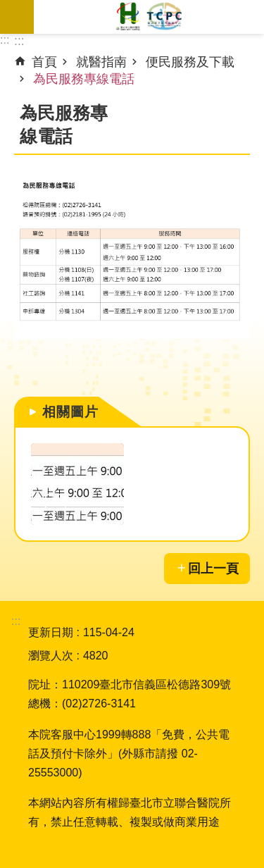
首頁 (44, 62)
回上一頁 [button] (213, 569)
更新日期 (51, 632)
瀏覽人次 (51, 656)
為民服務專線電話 (84, 79)
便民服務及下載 (190, 62)
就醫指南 (101, 62)
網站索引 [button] (17, 17)
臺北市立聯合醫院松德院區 (149, 17)
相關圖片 (70, 412)
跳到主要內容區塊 (7, 7)
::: (5, 40)
